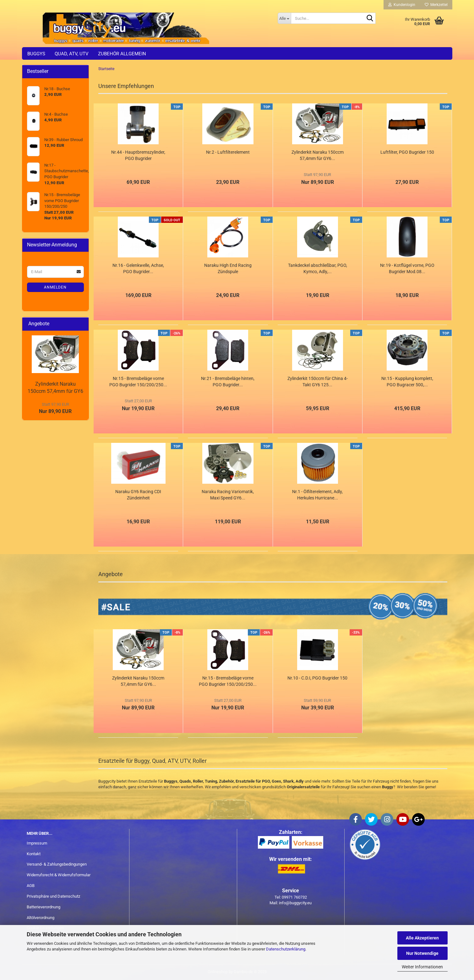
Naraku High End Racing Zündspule (228, 268)
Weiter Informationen (422, 967)
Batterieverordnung (44, 907)
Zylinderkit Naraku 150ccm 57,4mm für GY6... (318, 155)
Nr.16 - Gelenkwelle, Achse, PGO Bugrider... (138, 268)
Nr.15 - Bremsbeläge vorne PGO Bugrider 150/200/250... (138, 382)
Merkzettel (436, 5)
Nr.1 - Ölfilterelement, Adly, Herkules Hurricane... (317, 495)
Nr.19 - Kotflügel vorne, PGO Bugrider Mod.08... (407, 268)
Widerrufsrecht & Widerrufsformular (59, 875)
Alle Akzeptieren (422, 938)
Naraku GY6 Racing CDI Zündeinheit (138, 495)
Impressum (37, 843)
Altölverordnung (41, 918)
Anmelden (55, 287)
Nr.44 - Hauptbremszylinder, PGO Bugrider (138, 155)
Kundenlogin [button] (402, 5)
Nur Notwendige (422, 953)
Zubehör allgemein (122, 54)
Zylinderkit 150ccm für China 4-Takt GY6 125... (318, 382)
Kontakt (34, 854)
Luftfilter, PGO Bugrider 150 (407, 152)
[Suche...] (284, 18)
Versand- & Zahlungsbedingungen (57, 864)
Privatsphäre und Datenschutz (53, 896)
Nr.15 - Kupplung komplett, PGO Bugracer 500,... (407, 382)
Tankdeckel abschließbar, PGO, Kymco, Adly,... (318, 268)
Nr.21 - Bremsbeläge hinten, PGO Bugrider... (228, 382)
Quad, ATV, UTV (72, 54)
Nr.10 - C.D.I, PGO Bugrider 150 (317, 678)
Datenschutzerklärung (286, 949)
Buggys (36, 54)
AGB (31, 886)
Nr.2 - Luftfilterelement (228, 152)
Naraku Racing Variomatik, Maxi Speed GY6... (228, 495)
